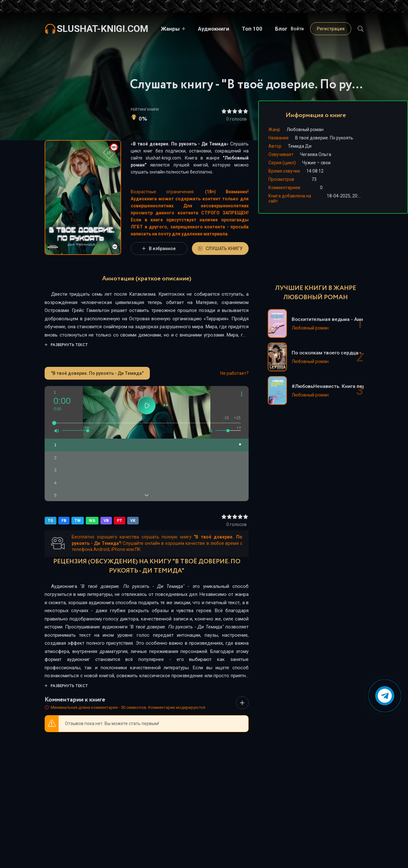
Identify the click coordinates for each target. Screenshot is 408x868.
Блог (281, 29)
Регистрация (331, 29)
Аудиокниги (214, 29)
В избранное (159, 249)
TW (78, 521)
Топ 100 (252, 29)
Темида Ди (300, 146)
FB (64, 521)
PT (120, 521)
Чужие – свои (316, 163)
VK (133, 521)
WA (92, 521)
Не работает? (234, 373)
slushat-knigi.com (102, 29)
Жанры (170, 29)
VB (106, 521)
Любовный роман (305, 130)
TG (51, 521)
